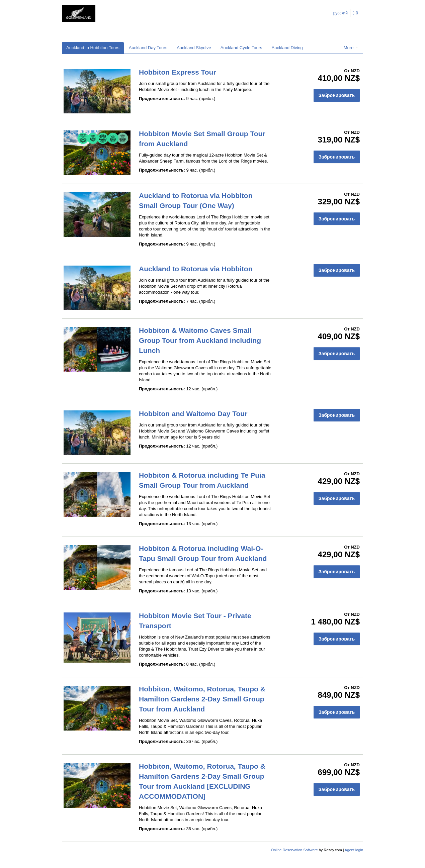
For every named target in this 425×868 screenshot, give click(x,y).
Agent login (354, 850)
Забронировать (337, 95)
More (351, 48)
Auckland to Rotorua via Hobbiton (196, 269)
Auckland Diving (287, 48)
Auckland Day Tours (148, 48)
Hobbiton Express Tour (178, 72)
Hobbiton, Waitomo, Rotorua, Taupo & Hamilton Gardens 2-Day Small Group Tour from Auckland (202, 699)
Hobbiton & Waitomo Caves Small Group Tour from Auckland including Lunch (200, 340)
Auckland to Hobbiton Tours (93, 48)
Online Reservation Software (294, 850)
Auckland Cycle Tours (241, 48)
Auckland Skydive (194, 48)
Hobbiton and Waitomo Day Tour (193, 414)
